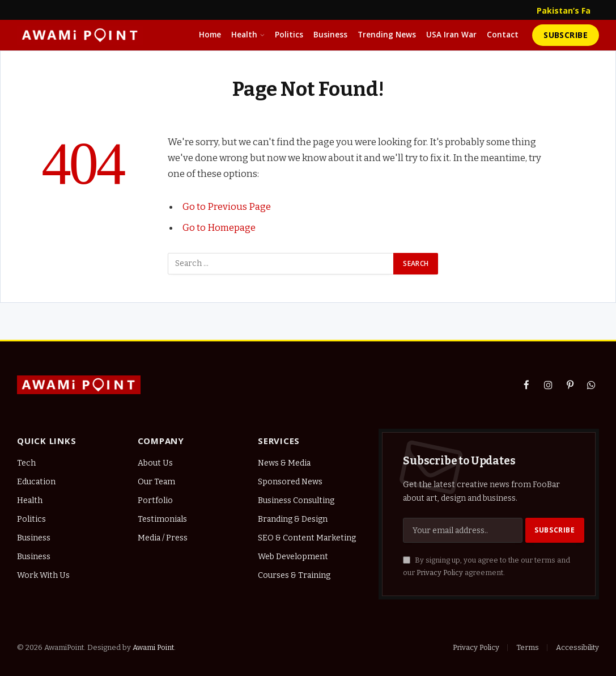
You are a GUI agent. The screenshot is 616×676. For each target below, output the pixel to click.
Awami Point (153, 647)
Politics (289, 35)
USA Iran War (451, 35)
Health (244, 35)
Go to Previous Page (227, 206)
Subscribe (566, 35)
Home (210, 35)
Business (330, 35)
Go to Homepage (219, 227)
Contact (503, 35)
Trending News (387, 35)
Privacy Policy (440, 573)
